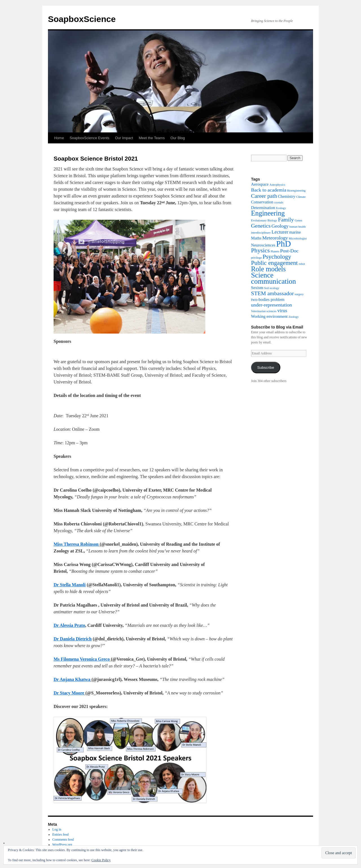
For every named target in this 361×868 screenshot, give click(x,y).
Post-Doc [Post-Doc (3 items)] (289, 251)
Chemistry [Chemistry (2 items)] (287, 196)
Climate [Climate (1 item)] (301, 197)
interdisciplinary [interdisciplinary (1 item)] (261, 233)
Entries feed (61, 834)
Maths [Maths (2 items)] (256, 238)
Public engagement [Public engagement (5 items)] (274, 263)
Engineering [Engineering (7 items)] (268, 213)
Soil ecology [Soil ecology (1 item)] (272, 288)
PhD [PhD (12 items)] (283, 244)
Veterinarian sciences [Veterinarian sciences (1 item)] (264, 311)
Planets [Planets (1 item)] (275, 251)
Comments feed (63, 840)
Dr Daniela (65, 639)
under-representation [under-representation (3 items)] (271, 305)
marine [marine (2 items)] (295, 232)
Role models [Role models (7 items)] (268, 269)
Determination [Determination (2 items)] (263, 208)
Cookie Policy (101, 860)
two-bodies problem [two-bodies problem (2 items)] (268, 299)
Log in (57, 829)
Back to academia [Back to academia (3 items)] (269, 190)
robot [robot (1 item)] (302, 264)
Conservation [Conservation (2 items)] (262, 202)
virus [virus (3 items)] (282, 310)
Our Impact (124, 138)
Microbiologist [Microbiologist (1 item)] (298, 238)
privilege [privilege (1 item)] (256, 258)
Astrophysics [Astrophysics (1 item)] (277, 185)
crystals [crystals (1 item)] (279, 202)
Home (59, 138)
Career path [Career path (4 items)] (264, 196)
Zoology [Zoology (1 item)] (294, 317)
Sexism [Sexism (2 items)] (257, 288)
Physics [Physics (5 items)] (260, 250)
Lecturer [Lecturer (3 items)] (280, 232)
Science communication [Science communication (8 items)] (273, 278)
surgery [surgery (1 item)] (299, 294)
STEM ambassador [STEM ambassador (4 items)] (272, 293)
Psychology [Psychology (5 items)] (277, 257)
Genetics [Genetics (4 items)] (261, 226)
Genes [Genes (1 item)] (299, 220)
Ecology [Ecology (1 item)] (281, 208)
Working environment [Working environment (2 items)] (269, 316)
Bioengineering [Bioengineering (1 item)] (296, 191)
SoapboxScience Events (90, 138)
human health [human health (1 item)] (298, 227)
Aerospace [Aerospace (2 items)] (260, 184)
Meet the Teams (152, 138)
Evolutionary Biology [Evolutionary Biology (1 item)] (264, 220)
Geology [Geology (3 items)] (280, 226)
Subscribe (266, 368)
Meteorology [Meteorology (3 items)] (275, 238)
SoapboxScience (82, 19)
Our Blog (178, 138)
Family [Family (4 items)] (286, 219)
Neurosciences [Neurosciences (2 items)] (263, 245)
